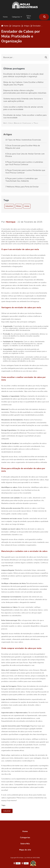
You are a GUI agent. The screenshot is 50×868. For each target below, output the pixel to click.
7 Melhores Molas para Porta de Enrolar (22, 187)
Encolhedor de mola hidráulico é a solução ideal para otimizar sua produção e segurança (23, 75)
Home (5, 17)
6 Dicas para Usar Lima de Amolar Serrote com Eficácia (25, 155)
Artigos (8, 134)
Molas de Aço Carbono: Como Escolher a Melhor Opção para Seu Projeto (23, 83)
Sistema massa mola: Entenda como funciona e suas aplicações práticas (23, 100)
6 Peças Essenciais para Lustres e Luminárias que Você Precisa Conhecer (24, 163)
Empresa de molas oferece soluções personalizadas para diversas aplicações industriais (25, 92)
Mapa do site (25, 850)
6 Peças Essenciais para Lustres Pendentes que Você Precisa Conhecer (25, 171)
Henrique (11, 222)
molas (27, 206)
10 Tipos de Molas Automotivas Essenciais (23, 140)
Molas (19, 206)
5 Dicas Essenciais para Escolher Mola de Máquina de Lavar (23, 147)
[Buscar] (45, 17)
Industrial (9, 206)
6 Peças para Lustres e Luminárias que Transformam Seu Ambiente (21, 180)
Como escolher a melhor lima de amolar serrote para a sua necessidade (23, 108)
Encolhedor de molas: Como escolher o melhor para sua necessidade (25, 116)
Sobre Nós (29, 17)
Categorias (16, 17)
